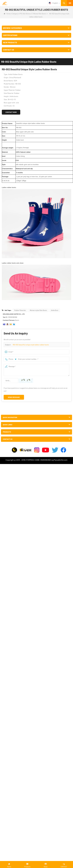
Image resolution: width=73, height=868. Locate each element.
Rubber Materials (20, 310)
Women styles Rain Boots (38, 310)
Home (7, 14)
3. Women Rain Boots (39, 14)
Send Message (14, 397)
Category (15, 14)
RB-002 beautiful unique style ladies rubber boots (31, 345)
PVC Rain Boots (25, 14)
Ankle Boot (55, 310)
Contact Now (11, 112)
